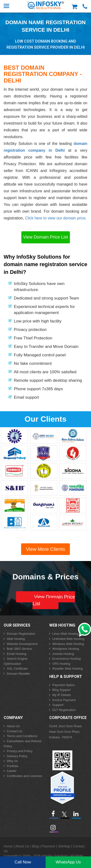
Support (58, 705)
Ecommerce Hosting (67, 659)
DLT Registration (64, 710)
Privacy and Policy (20, 751)
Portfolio (13, 766)
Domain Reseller (18, 674)
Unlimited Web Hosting (68, 639)
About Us (13, 726)
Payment (48, 846)
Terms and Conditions (22, 736)
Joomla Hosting (63, 654)
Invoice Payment (64, 700)
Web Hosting (16, 639)
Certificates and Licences (24, 776)
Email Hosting (17, 654)
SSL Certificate (17, 669)
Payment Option (64, 685)
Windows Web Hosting (68, 644)
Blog (35, 846)
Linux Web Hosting (66, 634)
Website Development (22, 644)
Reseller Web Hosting (68, 669)
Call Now (23, 862)
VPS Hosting (61, 664)
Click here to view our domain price (55, 218)
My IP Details (62, 695)
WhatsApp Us (68, 862)
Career (12, 771)
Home (8, 846)
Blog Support (62, 690)
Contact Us (15, 731)
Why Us (12, 761)
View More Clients (45, 549)
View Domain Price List (45, 237)
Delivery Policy (17, 756)
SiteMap (64, 846)
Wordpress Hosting (66, 649)
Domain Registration (21, 634)
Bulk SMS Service (19, 649)
